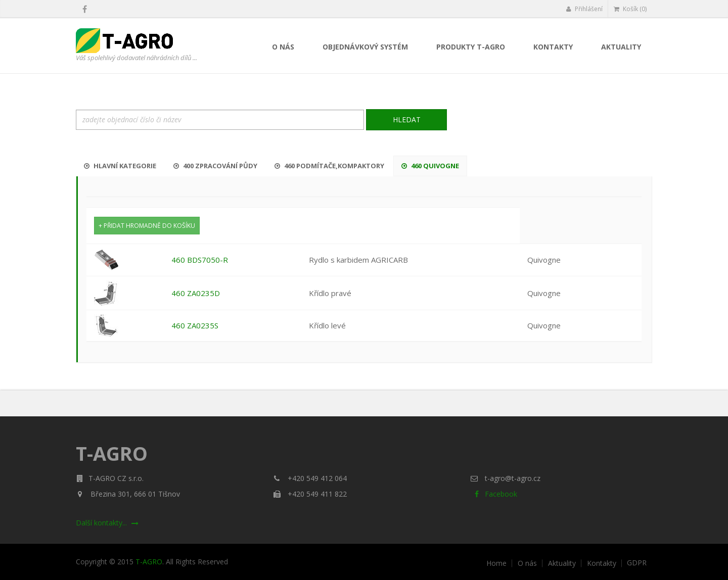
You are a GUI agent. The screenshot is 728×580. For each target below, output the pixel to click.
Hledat (407, 119)
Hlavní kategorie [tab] (120, 166)
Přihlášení (584, 9)
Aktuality (621, 47)
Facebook (494, 494)
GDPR (637, 563)
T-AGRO (149, 562)
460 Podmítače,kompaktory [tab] (329, 166)
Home (496, 563)
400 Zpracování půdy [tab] (215, 166)
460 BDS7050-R (200, 260)
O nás (283, 47)
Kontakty (553, 47)
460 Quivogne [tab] (430, 166)
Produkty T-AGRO (471, 47)
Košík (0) (630, 9)
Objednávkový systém (365, 47)
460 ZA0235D (196, 293)
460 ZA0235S (195, 325)
